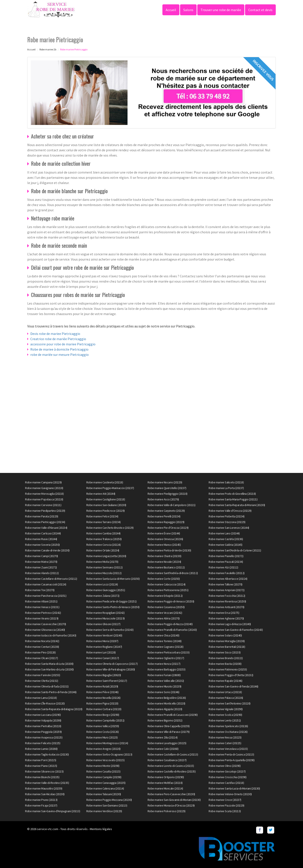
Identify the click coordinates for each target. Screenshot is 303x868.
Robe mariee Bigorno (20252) (165, 720)
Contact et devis (260, 10)
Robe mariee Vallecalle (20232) (166, 681)
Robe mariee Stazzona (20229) (227, 522)
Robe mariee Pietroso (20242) (43, 613)
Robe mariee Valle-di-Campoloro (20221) (172, 505)
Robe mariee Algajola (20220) (165, 709)
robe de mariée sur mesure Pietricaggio (60, 355)
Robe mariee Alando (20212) (42, 573)
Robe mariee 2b (48, 49)
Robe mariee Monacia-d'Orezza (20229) (171, 805)
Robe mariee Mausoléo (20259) (44, 788)
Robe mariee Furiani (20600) (164, 675)
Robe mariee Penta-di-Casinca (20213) (231, 754)
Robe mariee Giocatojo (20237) (227, 771)
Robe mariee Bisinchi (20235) (42, 777)
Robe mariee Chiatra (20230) (164, 556)
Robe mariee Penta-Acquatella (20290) (232, 760)
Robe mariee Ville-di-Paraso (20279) (169, 732)
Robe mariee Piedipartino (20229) (45, 511)
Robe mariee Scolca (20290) (225, 715)
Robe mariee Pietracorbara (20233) (169, 652)
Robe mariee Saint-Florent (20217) (107, 681)
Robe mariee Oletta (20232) (42, 681)
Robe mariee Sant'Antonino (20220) (230, 703)
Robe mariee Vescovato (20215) (106, 760)
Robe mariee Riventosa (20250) (227, 601)
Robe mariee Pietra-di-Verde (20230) (169, 550)
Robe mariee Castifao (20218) (226, 783)
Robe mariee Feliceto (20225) (43, 743)
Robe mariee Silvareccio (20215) (44, 771)
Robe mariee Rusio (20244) (41, 539)
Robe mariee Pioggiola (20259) (43, 732)
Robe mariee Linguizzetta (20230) (106, 556)
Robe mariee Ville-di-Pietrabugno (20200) (111, 669)
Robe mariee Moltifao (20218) (165, 783)
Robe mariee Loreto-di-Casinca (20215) (171, 766)
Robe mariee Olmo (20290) (225, 766)
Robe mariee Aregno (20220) (103, 749)
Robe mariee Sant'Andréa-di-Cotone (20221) (235, 550)
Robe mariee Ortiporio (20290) (166, 777)
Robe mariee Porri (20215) (41, 760)
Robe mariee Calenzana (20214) (105, 788)
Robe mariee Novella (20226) (103, 698)
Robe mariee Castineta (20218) (105, 482)
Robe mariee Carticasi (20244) (43, 533)
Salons (188, 10)
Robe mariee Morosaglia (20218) (44, 494)
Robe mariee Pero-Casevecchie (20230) (171, 794)
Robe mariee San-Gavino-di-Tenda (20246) (233, 686)
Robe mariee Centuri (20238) (42, 647)
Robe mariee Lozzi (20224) (102, 584)
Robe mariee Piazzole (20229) (226, 805)
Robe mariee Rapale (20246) (225, 681)
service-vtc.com (48, 829)
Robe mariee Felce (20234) (102, 516)
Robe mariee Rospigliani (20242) (106, 613)
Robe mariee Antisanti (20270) (226, 607)
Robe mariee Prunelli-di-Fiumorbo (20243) (172, 630)
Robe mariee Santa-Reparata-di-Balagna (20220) (54, 709)
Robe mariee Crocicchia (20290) (227, 777)
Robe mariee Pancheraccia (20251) (46, 596)
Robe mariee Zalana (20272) (103, 596)
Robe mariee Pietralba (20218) (43, 726)
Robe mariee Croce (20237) (225, 800)
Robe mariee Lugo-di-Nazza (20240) (230, 624)
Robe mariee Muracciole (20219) (106, 618)
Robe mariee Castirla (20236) (226, 539)
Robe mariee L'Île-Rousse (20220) (45, 703)
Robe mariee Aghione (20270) (226, 618)
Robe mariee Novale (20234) (164, 562)
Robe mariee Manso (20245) (164, 545)
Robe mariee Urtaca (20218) (225, 692)
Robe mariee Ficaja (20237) (41, 805)
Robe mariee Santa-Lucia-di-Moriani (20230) (234, 788)
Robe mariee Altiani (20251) (41, 601)
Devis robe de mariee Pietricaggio (55, 334)
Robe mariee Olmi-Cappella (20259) (169, 726)
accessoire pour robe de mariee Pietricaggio (63, 344)
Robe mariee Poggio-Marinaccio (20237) (110, 488)
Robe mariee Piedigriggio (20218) (168, 494)
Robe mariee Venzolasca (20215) (228, 749)
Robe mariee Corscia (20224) (104, 545)
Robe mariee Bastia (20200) (225, 664)
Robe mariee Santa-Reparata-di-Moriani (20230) (237, 505)
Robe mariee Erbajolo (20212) (165, 596)
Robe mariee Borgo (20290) (103, 715)
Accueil (171, 10)
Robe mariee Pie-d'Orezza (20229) (168, 528)
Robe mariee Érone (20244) (164, 533)
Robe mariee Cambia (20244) (103, 533)
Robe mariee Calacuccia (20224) (167, 584)
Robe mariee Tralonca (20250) (104, 539)
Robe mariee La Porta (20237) (226, 488)
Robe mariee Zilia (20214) (163, 737)
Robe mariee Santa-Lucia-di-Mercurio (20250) (113, 579)
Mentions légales (101, 829)
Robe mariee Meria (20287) (102, 641)
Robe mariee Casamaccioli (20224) (46, 584)
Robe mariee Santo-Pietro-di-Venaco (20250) (113, 607)
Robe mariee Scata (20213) (225, 811)
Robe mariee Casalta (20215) (103, 771)
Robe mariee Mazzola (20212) (104, 573)
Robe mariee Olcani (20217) (41, 658)
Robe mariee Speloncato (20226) (228, 726)
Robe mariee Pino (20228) (40, 652)
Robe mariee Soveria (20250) (42, 545)
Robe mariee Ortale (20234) (103, 550)
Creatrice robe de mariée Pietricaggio (58, 339)
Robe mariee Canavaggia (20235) (106, 783)
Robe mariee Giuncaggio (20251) (106, 590)
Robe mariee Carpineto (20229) (166, 511)
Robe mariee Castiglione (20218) (106, 499)
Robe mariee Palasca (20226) (226, 698)
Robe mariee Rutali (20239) (102, 686)
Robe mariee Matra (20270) (41, 562)
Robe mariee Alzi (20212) (223, 567)
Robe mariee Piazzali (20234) (226, 562)
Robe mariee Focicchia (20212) (227, 596)
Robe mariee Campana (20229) (43, 482)
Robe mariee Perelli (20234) (164, 516)
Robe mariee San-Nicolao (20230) (45, 794)
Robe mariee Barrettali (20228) (227, 647)
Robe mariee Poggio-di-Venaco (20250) (171, 601)
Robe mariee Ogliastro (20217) (166, 658)
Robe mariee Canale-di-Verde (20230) (47, 550)
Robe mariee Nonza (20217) (164, 664)
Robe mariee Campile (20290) (104, 777)
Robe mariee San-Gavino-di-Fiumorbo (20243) (236, 630)
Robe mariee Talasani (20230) (104, 794)
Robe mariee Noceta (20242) (42, 641)
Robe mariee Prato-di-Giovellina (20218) (232, 494)
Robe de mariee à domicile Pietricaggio (59, 349)
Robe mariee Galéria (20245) (226, 545)
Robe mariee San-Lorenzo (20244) (229, 528)
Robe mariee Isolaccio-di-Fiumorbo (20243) (51, 635)
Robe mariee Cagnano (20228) (166, 647)
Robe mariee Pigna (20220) (102, 703)
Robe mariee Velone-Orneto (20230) (230, 794)
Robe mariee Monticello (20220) (166, 703)
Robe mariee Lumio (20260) (41, 749)
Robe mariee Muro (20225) (102, 737)
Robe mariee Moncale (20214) (165, 788)
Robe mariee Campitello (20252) (105, 720)
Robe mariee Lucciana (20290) (43, 715)
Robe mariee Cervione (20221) (43, 505)
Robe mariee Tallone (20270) (226, 584)
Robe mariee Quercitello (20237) (167, 488)
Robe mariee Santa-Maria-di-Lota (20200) (49, 664)
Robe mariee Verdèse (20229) (104, 811)
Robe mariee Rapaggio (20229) (166, 522)
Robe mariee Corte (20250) (164, 579)
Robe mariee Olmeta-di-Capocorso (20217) (112, 664)
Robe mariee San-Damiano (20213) (107, 805)
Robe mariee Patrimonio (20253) (228, 669)
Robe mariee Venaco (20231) (42, 607)
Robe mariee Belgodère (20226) (167, 698)
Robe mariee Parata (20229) (42, 516)
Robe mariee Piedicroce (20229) (106, 511)
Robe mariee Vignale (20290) (226, 709)
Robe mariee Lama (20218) (41, 698)
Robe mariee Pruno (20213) (41, 800)
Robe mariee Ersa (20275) (224, 613)
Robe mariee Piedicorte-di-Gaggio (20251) (111, 601)
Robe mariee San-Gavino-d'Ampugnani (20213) (53, 811)
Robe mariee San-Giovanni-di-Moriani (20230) (174, 800)
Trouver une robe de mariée (221, 10)
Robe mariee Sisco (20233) (225, 652)
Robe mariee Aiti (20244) (101, 494)
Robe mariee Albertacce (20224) (228, 579)
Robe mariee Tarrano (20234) (104, 522)
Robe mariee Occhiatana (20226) (228, 732)
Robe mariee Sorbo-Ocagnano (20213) (109, 754)
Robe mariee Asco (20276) (163, 499)
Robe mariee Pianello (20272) (226, 556)
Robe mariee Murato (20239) (164, 686)
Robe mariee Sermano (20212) (105, 567)
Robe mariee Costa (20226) (103, 732)
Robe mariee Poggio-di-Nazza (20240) (170, 624)
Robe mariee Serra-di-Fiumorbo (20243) (110, 630)
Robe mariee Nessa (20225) (225, 737)
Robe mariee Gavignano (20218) (44, 488)
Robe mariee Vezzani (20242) (165, 613)
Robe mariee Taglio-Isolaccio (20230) (47, 754)
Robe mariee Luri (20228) (101, 652)
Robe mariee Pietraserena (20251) (168, 590)
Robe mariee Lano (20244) (224, 533)
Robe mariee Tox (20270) (40, 590)
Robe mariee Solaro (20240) (225, 635)
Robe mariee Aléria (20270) (164, 618)
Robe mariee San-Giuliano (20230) (106, 505)
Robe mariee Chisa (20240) (163, 635)
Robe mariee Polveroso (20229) (167, 811)
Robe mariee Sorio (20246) (163, 692)
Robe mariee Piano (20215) (41, 766)
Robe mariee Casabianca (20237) (167, 760)
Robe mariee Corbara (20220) (104, 709)
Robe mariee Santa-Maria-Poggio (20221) (233, 499)
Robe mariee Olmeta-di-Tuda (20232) (47, 686)
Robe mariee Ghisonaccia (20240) (45, 630)
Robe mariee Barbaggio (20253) (167, 669)
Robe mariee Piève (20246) (102, 692)
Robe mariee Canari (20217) (103, 658)
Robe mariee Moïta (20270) (102, 562)
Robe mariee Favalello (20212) (227, 573)
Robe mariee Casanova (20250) (166, 607)
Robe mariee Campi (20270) (42, 556)
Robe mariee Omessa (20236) (165, 539)
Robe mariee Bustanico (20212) (166, 567)
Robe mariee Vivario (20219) (42, 618)
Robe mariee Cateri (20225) (225, 743)
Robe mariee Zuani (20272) (41, 567)
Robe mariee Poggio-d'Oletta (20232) (231, 675)
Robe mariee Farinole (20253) (43, 675)
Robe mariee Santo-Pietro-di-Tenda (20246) (51, 692)
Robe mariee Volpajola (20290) (43, 720)
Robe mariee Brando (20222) (226, 658)
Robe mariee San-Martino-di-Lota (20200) (49, 669)
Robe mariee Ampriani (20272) (226, 590)
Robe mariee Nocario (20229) (165, 482)
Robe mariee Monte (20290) (103, 766)
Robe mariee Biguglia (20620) (104, 675)
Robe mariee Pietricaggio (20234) (45, 522)
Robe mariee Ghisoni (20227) (103, 624)
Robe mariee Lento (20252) (225, 720)
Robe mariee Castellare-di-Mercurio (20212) (51, 579)
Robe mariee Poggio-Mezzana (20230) (109, 800)
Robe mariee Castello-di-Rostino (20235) (172, 771)
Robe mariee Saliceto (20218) (226, 482)
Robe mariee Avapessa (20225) (44, 737)
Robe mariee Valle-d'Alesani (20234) (46, 528)
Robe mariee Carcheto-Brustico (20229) (110, 528)
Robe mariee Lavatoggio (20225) (167, 743)
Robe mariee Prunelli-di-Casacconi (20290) (173, 715)
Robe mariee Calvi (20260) (163, 749)
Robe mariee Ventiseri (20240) (104, 635)
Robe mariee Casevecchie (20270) (46, 624)
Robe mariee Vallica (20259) (103, 726)
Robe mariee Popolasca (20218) (44, 499)
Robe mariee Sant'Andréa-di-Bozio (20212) (173, 573)
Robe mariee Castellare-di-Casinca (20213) (173, 754)
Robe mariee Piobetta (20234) (226, 516)
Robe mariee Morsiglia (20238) (227, 641)
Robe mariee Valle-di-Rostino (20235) (47, 783)
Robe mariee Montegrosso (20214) (107, 743)
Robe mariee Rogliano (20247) (104, 647)
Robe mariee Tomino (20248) (165, 641)
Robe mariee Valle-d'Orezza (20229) (230, 511)
